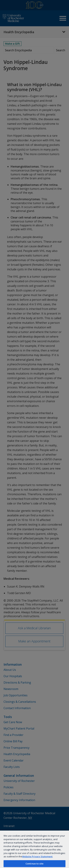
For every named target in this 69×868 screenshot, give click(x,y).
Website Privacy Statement (37, 856)
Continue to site (34, 864)
